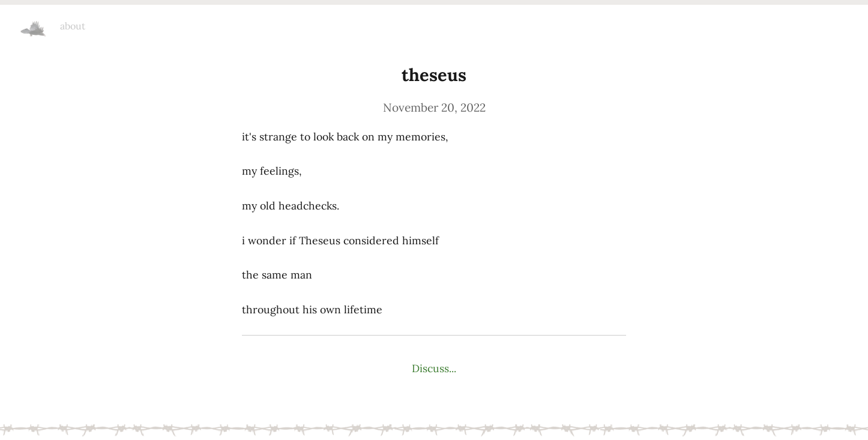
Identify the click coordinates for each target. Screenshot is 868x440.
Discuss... (434, 368)
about (73, 26)
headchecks (34, 24)
